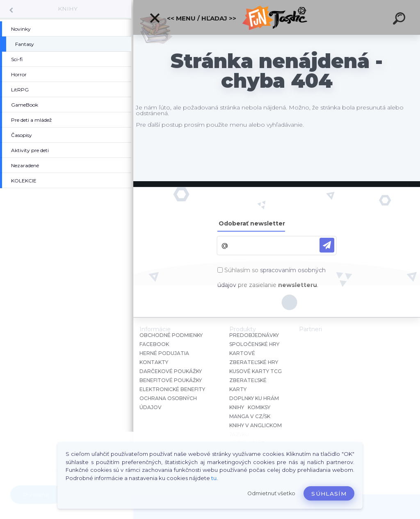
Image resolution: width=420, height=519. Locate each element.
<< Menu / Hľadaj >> (193, 18)
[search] (400, 20)
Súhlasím (329, 494)
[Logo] (277, 17)
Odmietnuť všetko (271, 493)
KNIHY (68, 9)
